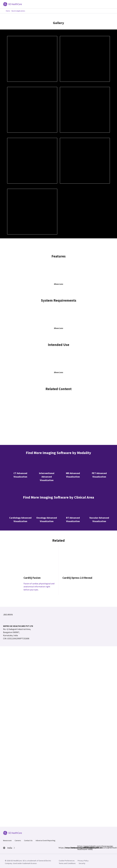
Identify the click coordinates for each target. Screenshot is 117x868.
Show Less (58, 284)
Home (8, 11)
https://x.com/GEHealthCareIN (73, 848)
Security (82, 863)
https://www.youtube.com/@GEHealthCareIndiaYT (85, 848)
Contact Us (28, 840)
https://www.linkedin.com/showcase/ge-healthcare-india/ (79, 848)
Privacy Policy (83, 861)
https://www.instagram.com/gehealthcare (66, 848)
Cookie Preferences (67, 861)
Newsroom (7, 840)
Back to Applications (18, 11)
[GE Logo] (12, 4)
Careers (18, 840)
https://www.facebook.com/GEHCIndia (60, 848)
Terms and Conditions (67, 863)
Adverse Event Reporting (45, 840)
